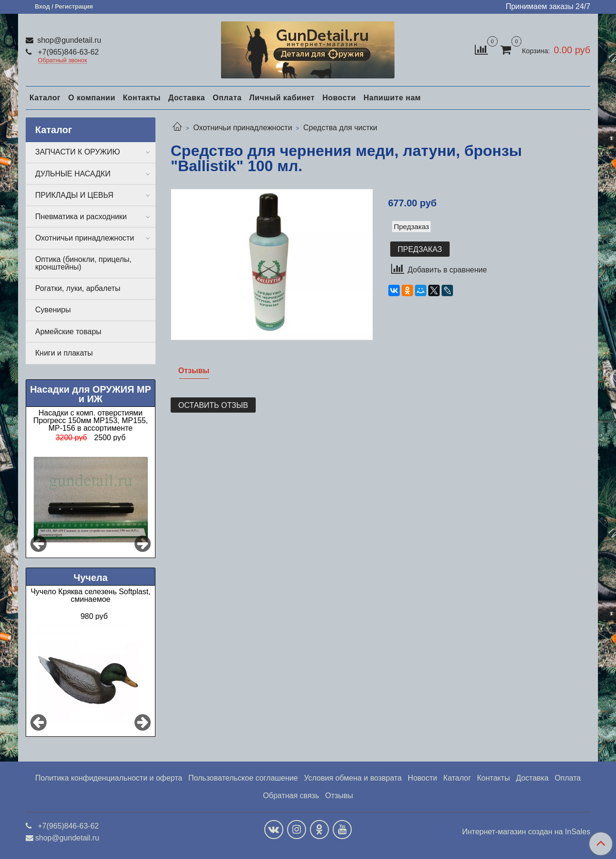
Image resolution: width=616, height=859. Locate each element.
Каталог (45, 98)
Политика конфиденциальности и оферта (109, 778)
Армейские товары (68, 332)
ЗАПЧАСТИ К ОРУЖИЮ (78, 152)
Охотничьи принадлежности (242, 128)
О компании (91, 98)
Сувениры (53, 310)
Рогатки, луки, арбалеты (78, 288)
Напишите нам (392, 98)
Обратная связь (291, 796)
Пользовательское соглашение (243, 778)
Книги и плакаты (64, 353)
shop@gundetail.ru (68, 40)
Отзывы (339, 796)
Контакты (141, 98)
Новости (339, 98)
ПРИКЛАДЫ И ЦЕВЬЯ (74, 195)
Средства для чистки (340, 128)
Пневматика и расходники (81, 217)
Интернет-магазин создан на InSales (526, 832)
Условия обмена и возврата (353, 778)
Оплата (227, 98)
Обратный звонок (63, 61)
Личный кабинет (282, 98)
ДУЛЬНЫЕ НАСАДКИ (73, 174)
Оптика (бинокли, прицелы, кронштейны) (83, 263)
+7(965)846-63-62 (67, 52)
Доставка (187, 98)
